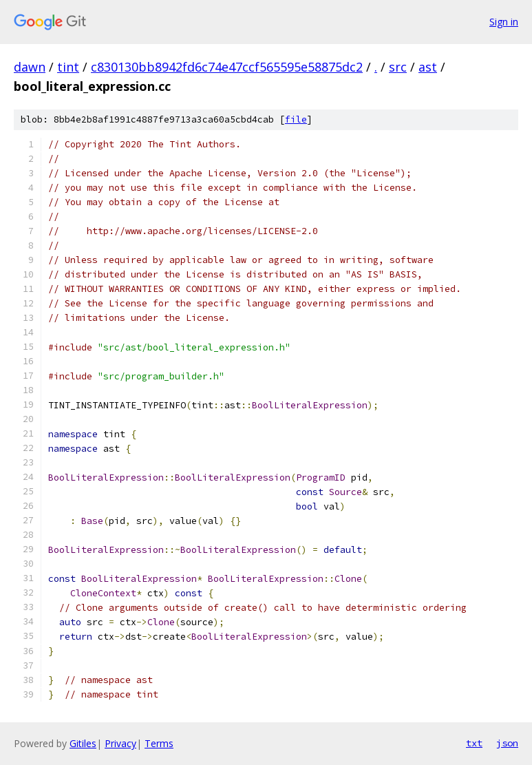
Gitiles (83, 743)
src (398, 67)
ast (428, 67)
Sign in (504, 22)
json (507, 743)
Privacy (120, 743)
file (296, 119)
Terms (159, 743)
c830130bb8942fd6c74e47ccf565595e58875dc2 (227, 67)
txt (474, 743)
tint (68, 67)
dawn (30, 67)
